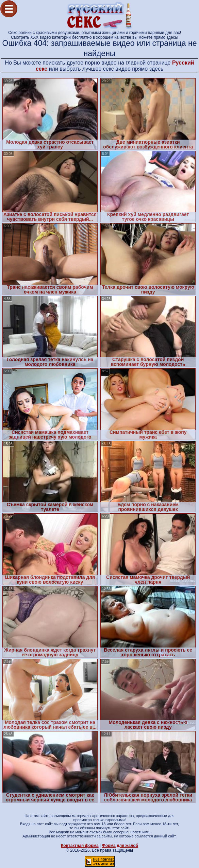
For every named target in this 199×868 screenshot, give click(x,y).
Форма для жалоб (120, 846)
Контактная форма (80, 846)
